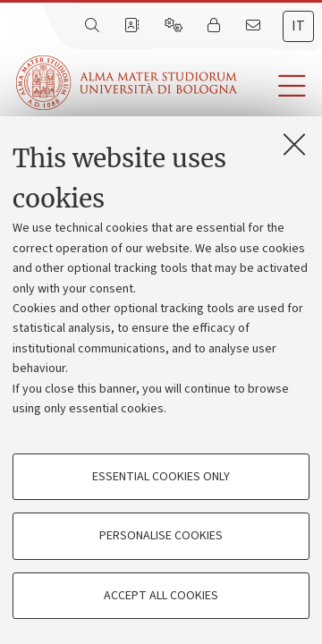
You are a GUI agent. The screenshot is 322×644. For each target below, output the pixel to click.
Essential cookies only (161, 477)
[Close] (294, 144)
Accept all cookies (161, 596)
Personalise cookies (161, 536)
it (298, 26)
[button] (280, 86)
